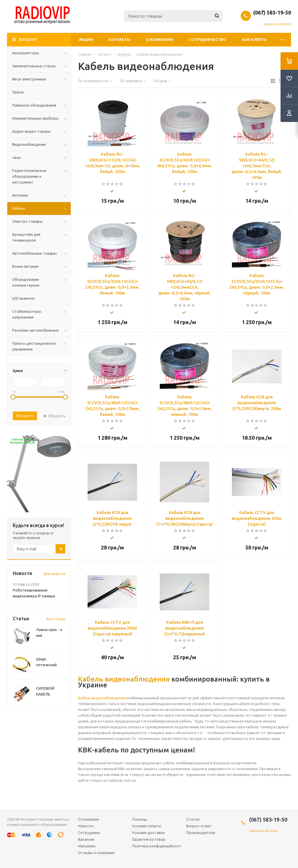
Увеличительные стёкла (34, 66)
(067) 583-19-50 (272, 12)
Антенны (20, 195)
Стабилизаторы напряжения (27, 314)
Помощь (140, 819)
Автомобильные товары (34, 253)
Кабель (19, 208)
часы (17, 157)
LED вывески (23, 298)
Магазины (87, 846)
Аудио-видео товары (32, 131)
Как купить (254, 39)
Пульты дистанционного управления (34, 346)
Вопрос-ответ (199, 826)
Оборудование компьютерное (26, 282)
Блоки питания (25, 266)
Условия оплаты (147, 826)
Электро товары (27, 221)
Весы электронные (29, 79)
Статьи (193, 819)
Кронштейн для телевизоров (26, 237)
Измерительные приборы (35, 118)
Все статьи (56, 619)
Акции (86, 39)
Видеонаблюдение (29, 144)
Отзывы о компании (96, 853)
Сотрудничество (207, 39)
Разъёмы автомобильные (36, 330)
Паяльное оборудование (34, 105)
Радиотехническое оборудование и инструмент (29, 176)
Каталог (28, 39)
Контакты (119, 39)
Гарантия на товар (149, 839)
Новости (86, 826)
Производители (201, 833)
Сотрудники (89, 833)
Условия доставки (148, 833)
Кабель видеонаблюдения (124, 679)
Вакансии (86, 839)
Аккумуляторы (26, 53)
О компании (159, 39)
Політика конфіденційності (157, 846)
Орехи (18, 92)
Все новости (55, 574)
